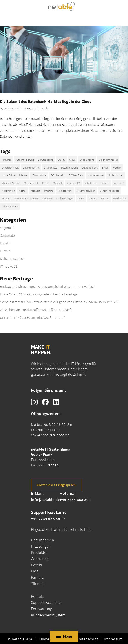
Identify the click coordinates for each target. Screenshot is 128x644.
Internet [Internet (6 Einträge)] (23, 175)
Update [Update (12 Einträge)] (93, 198)
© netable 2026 (21, 639)
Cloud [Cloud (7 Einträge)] (72, 160)
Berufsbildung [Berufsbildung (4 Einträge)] (46, 160)
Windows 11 (9, 266)
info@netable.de (45, 500)
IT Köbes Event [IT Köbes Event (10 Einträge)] (76, 175)
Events (5, 243)
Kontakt (37, 596)
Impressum (113, 639)
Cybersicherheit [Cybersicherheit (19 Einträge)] (10, 168)
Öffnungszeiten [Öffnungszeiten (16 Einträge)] (10, 206)
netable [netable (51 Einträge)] (105, 183)
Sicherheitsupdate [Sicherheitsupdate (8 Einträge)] (109, 191)
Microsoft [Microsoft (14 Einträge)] (58, 183)
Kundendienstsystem (48, 615)
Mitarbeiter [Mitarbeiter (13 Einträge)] (91, 183)
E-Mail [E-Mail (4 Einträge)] (105, 168)
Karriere (37, 577)
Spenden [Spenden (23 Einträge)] (47, 198)
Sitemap (38, 584)
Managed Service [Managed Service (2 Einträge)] (11, 183)
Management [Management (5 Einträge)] (31, 183)
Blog (35, 571)
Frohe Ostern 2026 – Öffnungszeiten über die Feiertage (39, 294)
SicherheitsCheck (12, 258)
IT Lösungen (41, 546)
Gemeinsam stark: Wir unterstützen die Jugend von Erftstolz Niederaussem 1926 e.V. (59, 302)
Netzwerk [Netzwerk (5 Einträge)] (119, 183)
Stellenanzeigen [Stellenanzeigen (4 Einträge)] (65, 198)
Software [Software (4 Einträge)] (6, 198)
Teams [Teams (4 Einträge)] (81, 198)
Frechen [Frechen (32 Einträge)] (117, 168)
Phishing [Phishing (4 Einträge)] (49, 191)
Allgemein (7, 228)
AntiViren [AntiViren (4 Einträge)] (7, 160)
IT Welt (44, 108)
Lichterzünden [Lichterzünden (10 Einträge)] (115, 175)
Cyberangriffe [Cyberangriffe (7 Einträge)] (87, 160)
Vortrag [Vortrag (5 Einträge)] (105, 198)
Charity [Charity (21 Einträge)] (61, 160)
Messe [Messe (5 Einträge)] (46, 183)
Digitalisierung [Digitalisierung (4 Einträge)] (90, 168)
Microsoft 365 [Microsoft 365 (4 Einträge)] (74, 183)
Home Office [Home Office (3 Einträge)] (8, 175)
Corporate (7, 235)
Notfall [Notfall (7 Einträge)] (23, 191)
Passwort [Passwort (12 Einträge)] (35, 191)
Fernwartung (42, 609)
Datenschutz (88, 639)
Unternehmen (43, 540)
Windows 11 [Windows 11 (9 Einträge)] (120, 198)
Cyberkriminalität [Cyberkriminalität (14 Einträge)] (108, 160)
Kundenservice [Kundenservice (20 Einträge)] (96, 175)
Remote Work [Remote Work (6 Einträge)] (65, 191)
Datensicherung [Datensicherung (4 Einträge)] (69, 168)
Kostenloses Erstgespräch (56, 485)
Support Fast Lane (46, 602)
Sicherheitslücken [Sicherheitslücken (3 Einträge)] (86, 191)
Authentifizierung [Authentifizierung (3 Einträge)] (25, 160)
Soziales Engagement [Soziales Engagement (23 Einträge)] (27, 198)
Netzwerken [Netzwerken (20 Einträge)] (8, 191)
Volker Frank (11, 108)
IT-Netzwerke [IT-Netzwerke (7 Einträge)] (39, 175)
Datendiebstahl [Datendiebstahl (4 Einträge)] (31, 168)
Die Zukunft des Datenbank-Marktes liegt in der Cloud (46, 101)
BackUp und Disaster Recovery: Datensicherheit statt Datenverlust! (47, 286)
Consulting (40, 559)
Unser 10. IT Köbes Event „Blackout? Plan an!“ (32, 317)
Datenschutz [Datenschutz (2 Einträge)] (50, 168)
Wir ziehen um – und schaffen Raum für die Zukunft (36, 310)
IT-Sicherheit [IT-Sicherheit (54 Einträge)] (57, 175)
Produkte (39, 552)
